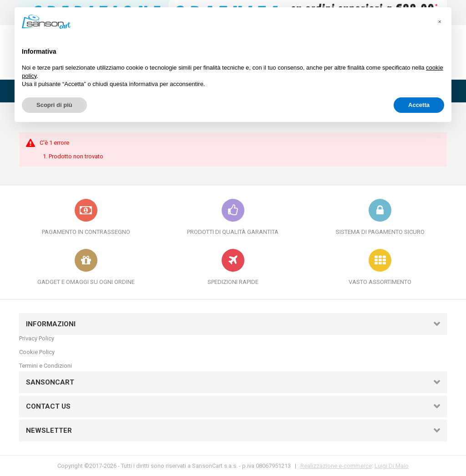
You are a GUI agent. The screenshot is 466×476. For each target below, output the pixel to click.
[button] (440, 22)
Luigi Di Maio (392, 466)
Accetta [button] (419, 105)
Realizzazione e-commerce (336, 466)
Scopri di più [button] (54, 105)
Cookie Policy (37, 352)
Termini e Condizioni (46, 366)
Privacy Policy (37, 338)
